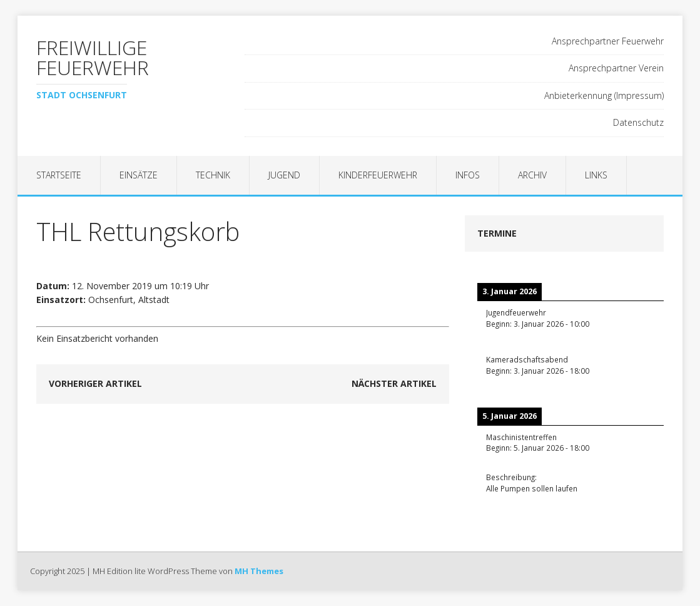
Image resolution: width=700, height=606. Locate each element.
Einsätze (139, 175)
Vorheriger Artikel (95, 383)
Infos (468, 175)
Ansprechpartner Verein (616, 68)
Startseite (59, 175)
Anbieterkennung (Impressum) (604, 95)
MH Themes (259, 571)
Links (596, 175)
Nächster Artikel (394, 383)
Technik (213, 175)
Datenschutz (638, 122)
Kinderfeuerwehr (378, 175)
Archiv (532, 175)
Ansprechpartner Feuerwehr (608, 41)
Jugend (284, 175)
